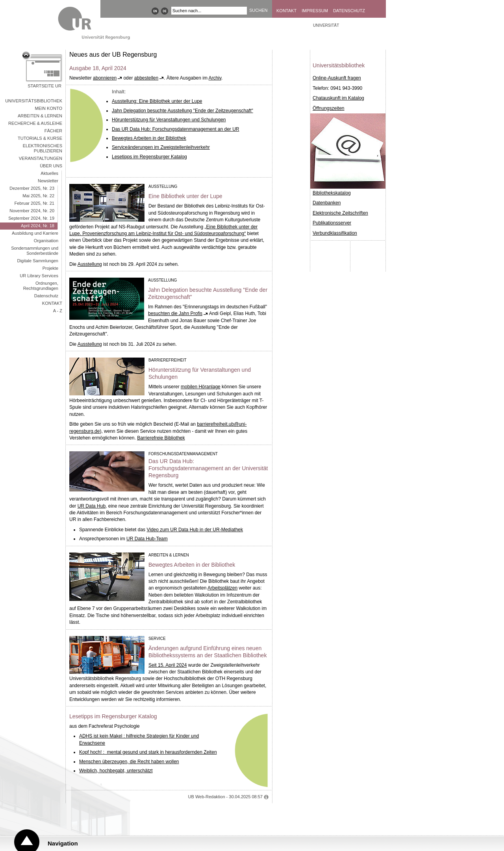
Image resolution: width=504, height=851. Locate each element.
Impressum (315, 11)
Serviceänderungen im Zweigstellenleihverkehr (161, 147)
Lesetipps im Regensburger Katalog (149, 157)
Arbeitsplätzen (222, 588)
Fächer (53, 131)
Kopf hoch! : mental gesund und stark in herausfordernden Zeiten (148, 752)
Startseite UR (44, 86)
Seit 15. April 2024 (168, 665)
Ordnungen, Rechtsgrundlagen (41, 286)
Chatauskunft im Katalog (338, 98)
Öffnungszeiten (329, 108)
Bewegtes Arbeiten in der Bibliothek (149, 138)
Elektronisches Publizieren (43, 148)
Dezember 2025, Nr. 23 (32, 188)
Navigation (63, 843)
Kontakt (286, 11)
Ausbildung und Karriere (35, 233)
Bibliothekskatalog (332, 193)
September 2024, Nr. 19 (31, 218)
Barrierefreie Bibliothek (161, 438)
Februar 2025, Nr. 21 (34, 203)
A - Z (58, 311)
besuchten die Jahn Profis (175, 313)
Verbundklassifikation (335, 233)
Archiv (215, 78)
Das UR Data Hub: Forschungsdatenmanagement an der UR (176, 129)
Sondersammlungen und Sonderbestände (35, 251)
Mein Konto (49, 108)
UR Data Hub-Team (147, 539)
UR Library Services (39, 276)
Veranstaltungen (41, 158)
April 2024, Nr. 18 (38, 226)
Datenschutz (349, 11)
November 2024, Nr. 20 (32, 211)
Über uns (51, 166)
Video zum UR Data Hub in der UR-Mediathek (195, 530)
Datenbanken (327, 203)
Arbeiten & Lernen (40, 116)
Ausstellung (90, 264)
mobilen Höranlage (201, 387)
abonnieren (105, 78)
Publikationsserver (332, 223)
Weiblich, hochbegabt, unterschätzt (116, 771)
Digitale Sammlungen (38, 261)
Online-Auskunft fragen (337, 78)
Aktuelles (49, 173)
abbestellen (146, 78)
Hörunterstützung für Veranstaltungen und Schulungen (169, 120)
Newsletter (48, 181)
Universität (326, 25)
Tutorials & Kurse (40, 138)
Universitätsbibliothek (34, 101)
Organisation (46, 241)
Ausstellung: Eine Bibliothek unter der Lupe (157, 101)
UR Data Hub (92, 506)
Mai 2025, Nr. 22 (38, 196)
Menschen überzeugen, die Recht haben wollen (129, 762)
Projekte (50, 268)
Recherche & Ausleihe (35, 123)
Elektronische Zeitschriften (340, 213)
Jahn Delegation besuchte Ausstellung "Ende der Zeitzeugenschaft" (183, 111)
